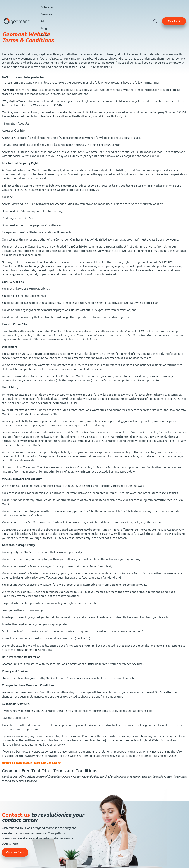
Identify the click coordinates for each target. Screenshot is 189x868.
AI (42, 21)
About (45, 35)
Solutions (47, 7)
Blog (44, 28)
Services (46, 14)
